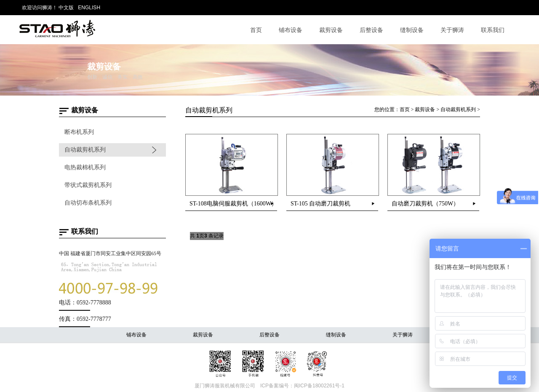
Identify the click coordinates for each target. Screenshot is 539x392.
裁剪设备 (331, 30)
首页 (256, 30)
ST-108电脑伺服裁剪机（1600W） (233, 204)
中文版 (66, 8)
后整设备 (371, 30)
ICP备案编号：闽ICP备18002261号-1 (302, 386)
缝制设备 (412, 30)
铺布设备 (291, 30)
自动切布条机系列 (88, 203)
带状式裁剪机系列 (88, 185)
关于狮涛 (452, 30)
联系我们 (493, 30)
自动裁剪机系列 (85, 150)
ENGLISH (89, 8)
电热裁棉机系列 (85, 167)
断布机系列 (79, 132)
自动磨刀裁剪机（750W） (425, 204)
